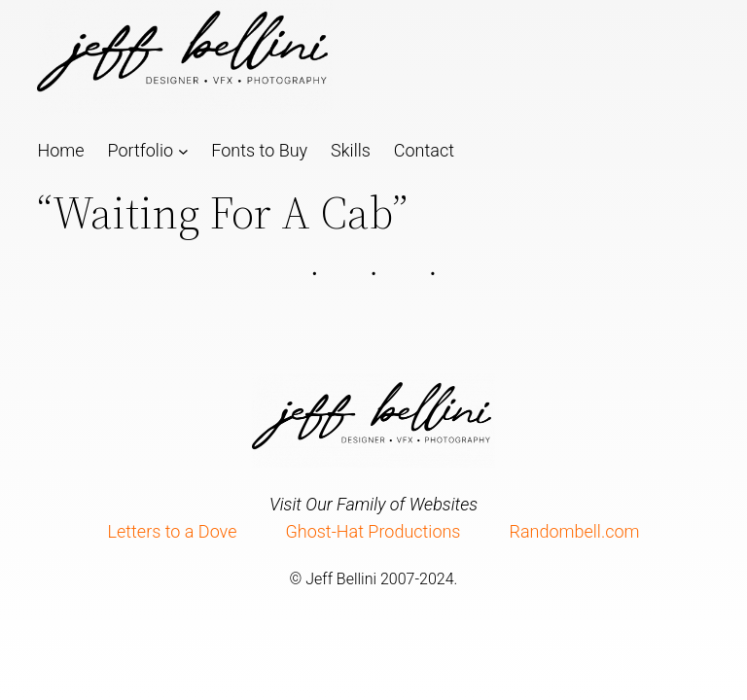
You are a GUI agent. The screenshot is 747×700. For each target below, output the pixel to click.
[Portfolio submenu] (183, 150)
